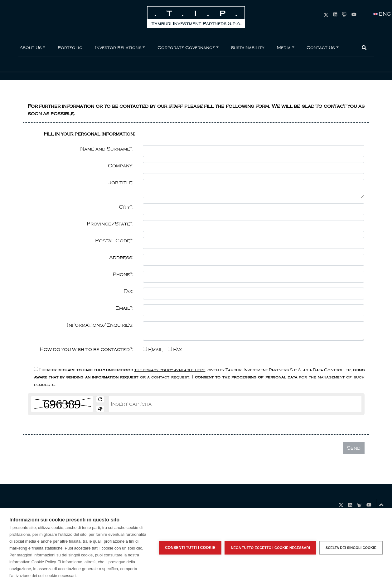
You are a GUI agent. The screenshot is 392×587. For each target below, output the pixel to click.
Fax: (128, 291)
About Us (31, 47)
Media (284, 47)
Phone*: (123, 274)
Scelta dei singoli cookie (351, 548)
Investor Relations (118, 47)
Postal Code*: (114, 241)
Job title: (121, 183)
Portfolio (70, 47)
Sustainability (248, 47)
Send (354, 448)
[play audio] (100, 409)
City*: (126, 207)
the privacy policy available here (170, 370)
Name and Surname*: (107, 149)
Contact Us (321, 47)
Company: (121, 166)
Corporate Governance (186, 47)
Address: (121, 258)
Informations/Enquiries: (100, 325)
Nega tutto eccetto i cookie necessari (270, 548)
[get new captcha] (100, 399)
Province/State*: (110, 224)
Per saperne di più (95, 576)
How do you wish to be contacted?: (87, 349)
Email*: (124, 308)
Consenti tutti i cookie (190, 548)
